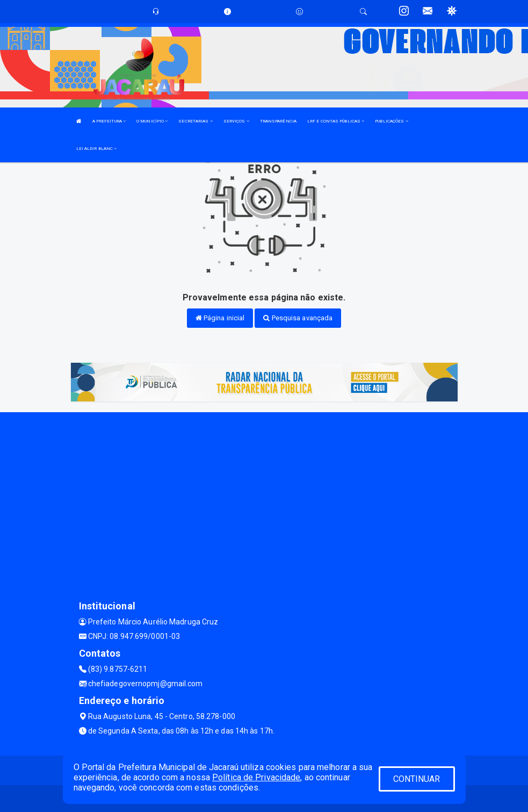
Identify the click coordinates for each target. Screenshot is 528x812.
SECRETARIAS (195, 121)
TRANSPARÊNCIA (278, 121)
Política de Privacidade (256, 777)
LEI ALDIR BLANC (97, 149)
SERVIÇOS (236, 121)
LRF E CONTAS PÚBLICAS (336, 121)
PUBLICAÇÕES (391, 121)
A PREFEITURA (109, 121)
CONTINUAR (417, 779)
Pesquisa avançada (298, 318)
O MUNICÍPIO (152, 121)
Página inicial (220, 318)
